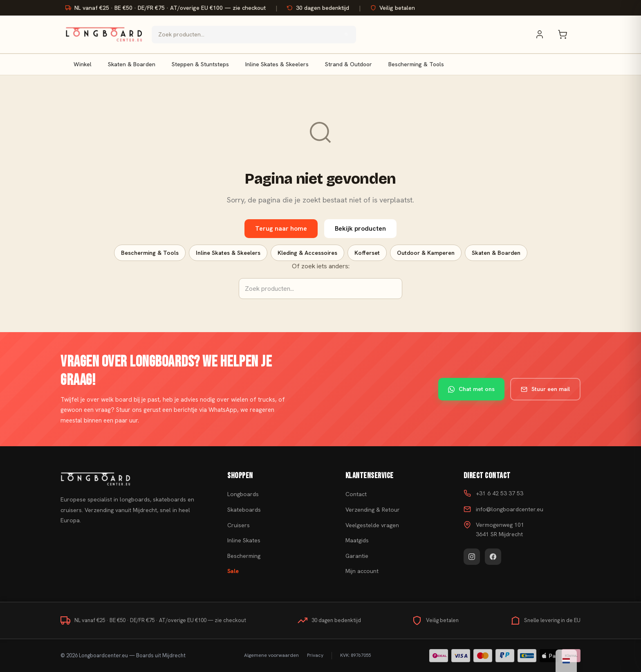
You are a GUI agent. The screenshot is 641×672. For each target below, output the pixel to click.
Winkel (83, 64)
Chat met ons (471, 389)
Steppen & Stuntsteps (200, 64)
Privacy (315, 655)
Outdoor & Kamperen (426, 253)
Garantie (357, 556)
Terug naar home (281, 228)
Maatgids (357, 540)
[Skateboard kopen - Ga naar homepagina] (104, 34)
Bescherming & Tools (416, 64)
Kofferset (367, 253)
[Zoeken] (346, 34)
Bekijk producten (360, 228)
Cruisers (239, 525)
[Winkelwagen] (567, 34)
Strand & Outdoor (349, 64)
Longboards (243, 494)
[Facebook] (493, 557)
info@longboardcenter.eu (510, 509)
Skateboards (244, 510)
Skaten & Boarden (132, 64)
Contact (356, 494)
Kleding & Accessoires (307, 253)
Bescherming (244, 556)
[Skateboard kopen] (134, 479)
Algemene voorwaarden (271, 655)
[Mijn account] (544, 34)
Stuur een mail (545, 389)
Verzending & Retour (373, 510)
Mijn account (362, 571)
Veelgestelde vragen (372, 525)
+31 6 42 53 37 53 (500, 493)
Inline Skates (244, 540)
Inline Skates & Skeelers (277, 64)
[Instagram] (472, 557)
